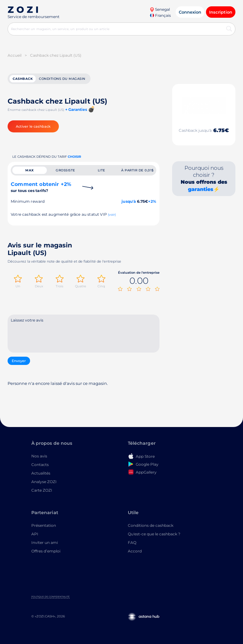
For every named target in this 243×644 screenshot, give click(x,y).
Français (160, 15)
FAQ (132, 542)
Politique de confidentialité (50, 597)
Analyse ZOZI (44, 482)
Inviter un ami (45, 542)
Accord (135, 551)
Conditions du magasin (62, 79)
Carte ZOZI (42, 490)
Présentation (44, 525)
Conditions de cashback (151, 525)
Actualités (41, 473)
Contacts (40, 465)
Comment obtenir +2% (41, 187)
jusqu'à (129, 201)
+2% (152, 201)
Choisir (74, 157)
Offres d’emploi (46, 551)
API (35, 534)
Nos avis (39, 456)
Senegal (160, 9)
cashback (23, 79)
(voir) (112, 215)
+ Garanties (76, 109)
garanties (201, 189)
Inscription (221, 12)
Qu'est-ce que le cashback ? (154, 534)
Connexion (190, 12)
